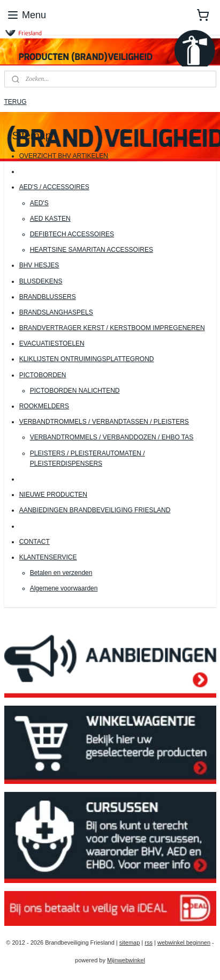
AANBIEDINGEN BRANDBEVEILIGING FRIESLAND (95, 511)
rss (149, 942)
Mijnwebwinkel (126, 960)
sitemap (130, 942)
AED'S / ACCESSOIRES (54, 188)
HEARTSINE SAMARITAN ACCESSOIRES (92, 250)
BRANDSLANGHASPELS (56, 312)
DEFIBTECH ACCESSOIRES (72, 234)
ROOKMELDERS (44, 406)
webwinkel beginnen (184, 942)
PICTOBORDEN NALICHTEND (75, 391)
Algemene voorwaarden (64, 588)
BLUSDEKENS (41, 281)
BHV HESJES (39, 266)
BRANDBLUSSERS (48, 297)
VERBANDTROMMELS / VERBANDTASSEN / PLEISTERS (104, 422)
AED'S (39, 203)
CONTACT (35, 542)
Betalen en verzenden (61, 573)
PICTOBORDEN (43, 375)
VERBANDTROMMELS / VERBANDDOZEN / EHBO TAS (112, 438)
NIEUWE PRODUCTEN (53, 495)
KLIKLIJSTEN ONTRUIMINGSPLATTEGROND (87, 360)
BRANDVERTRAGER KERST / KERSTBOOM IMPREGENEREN (112, 328)
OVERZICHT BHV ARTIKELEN (64, 156)
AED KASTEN (50, 219)
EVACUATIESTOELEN (52, 343)
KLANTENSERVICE (48, 557)
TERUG (16, 102)
